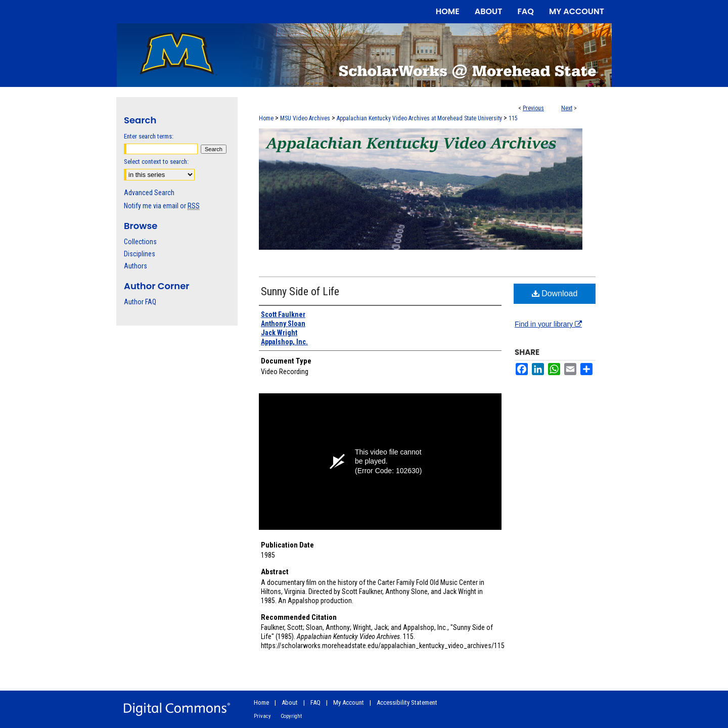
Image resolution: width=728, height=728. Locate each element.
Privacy (262, 716)
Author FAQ (140, 302)
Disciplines (140, 254)
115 (513, 118)
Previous (533, 108)
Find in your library (548, 324)
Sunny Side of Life (300, 291)
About (290, 702)
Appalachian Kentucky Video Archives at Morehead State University (419, 118)
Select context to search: (156, 162)
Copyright (291, 716)
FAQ (315, 702)
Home (266, 118)
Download (555, 293)
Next (567, 108)
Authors (135, 266)
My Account (349, 702)
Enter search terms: (149, 136)
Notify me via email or (162, 206)
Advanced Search (149, 193)
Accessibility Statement (407, 702)
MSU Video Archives (305, 118)
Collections (140, 242)
